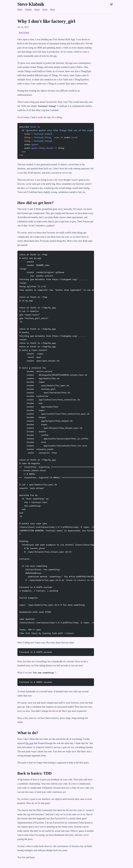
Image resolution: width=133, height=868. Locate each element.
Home (20, 9)
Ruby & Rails (24, 33)
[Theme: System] (111, 4)
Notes (52, 9)
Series (45, 9)
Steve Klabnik (31, 4)
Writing (28, 9)
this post (29, 743)
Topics (37, 9)
